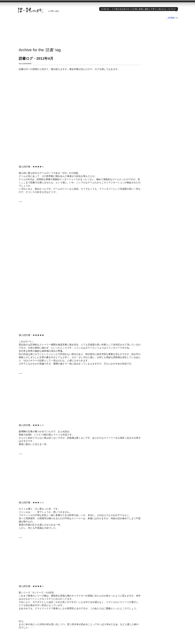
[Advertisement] (81, 31)
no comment (25, 63)
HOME (171, 18)
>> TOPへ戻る (53, 11)
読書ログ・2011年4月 (36, 58)
